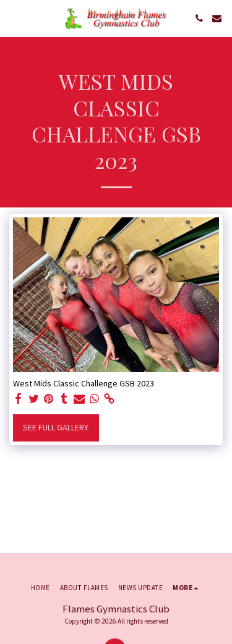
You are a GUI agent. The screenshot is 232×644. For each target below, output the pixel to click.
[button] (14, 18)
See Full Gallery (56, 427)
